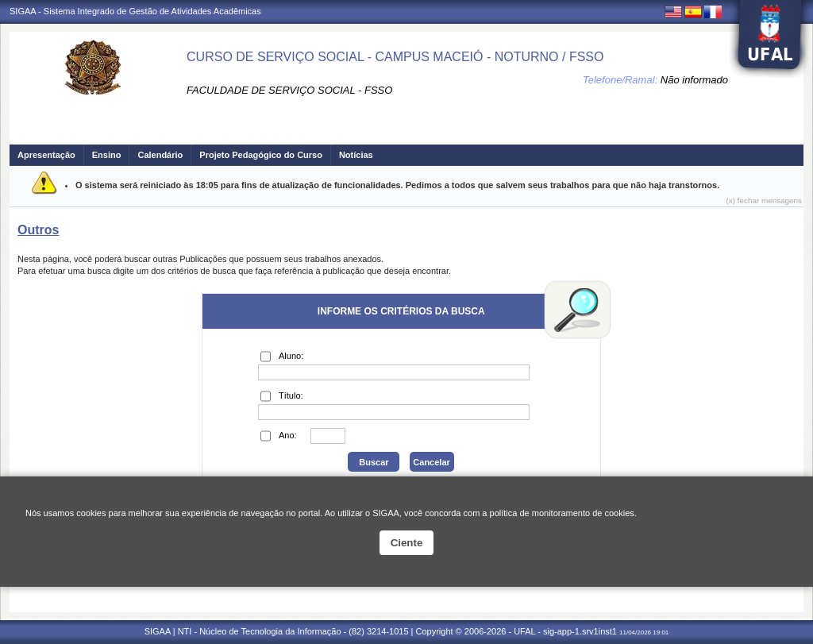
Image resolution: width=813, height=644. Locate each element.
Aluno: (282, 357)
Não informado (694, 80)
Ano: (279, 436)
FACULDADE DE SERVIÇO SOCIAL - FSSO (289, 90)
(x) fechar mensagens (764, 201)
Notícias (356, 155)
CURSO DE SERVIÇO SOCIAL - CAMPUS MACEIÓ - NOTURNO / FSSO (395, 57)
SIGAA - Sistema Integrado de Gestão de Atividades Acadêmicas (135, 11)
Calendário (160, 155)
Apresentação (46, 155)
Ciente (407, 543)
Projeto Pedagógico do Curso (261, 155)
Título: (282, 396)
